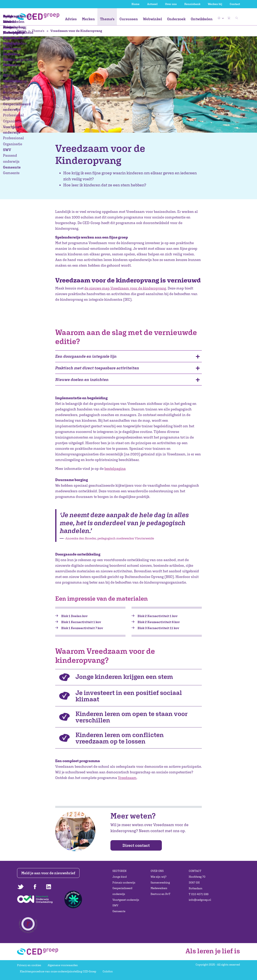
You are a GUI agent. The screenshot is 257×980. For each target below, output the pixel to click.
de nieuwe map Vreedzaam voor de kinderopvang (125, 288)
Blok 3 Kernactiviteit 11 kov (158, 628)
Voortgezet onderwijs (126, 900)
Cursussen (129, 19)
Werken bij (215, 4)
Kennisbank (192, 4)
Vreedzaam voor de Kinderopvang (74, 31)
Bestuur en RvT (161, 894)
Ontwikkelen (202, 19)
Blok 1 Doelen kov (74, 616)
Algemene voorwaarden (63, 965)
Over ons (171, 4)
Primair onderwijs (124, 883)
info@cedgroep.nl (200, 900)
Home (136, 4)
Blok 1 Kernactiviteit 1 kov (81, 622)
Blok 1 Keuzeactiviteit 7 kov (82, 628)
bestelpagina (115, 469)
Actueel (152, 4)
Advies (71, 19)
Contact (235, 4)
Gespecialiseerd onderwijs (122, 891)
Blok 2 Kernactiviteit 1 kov (158, 616)
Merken (88, 19)
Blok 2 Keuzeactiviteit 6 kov (159, 622)
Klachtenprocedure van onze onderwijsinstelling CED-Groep (58, 971)
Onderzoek (176, 19)
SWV (115, 905)
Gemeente (119, 911)
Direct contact (136, 845)
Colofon (108, 971)
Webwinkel (152, 19)
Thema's (107, 19)
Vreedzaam (127, 778)
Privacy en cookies (29, 965)
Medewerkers (159, 888)
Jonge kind (120, 877)
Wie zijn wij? (159, 877)
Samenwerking (160, 883)
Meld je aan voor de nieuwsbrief (49, 873)
